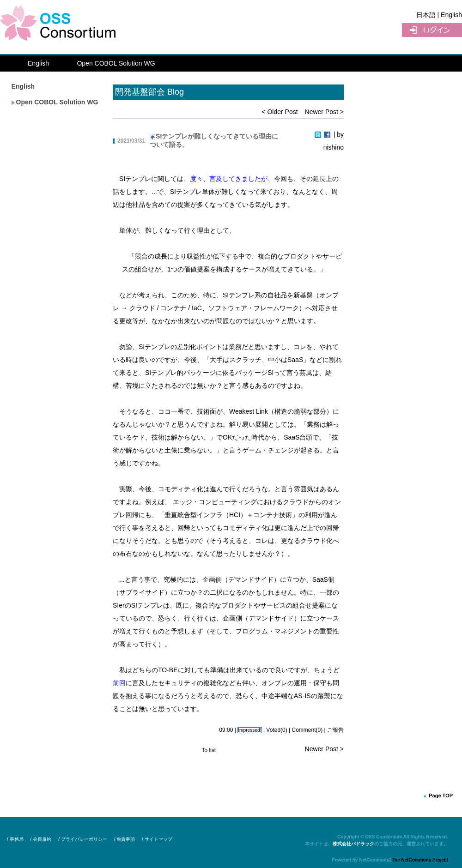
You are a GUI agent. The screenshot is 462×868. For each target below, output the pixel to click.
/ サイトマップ (157, 839)
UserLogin (432, 30)
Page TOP (441, 796)
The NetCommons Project (420, 860)
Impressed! (249, 730)
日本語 (426, 15)
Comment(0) (307, 730)
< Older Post (280, 112)
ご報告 (335, 730)
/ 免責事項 (125, 839)
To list (209, 750)
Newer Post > (324, 112)
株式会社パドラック (353, 844)
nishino (334, 147)
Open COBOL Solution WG (116, 63)
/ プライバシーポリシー (83, 839)
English (38, 63)
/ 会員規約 (41, 839)
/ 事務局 (15, 839)
